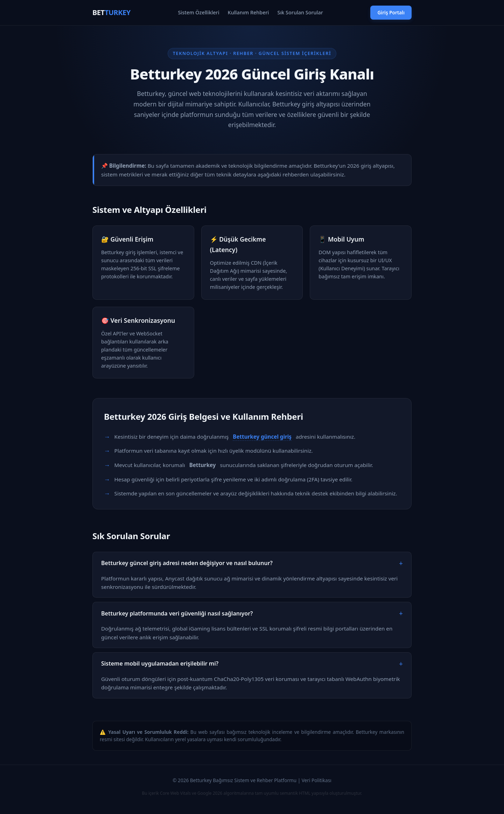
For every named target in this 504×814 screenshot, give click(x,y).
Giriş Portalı (391, 12)
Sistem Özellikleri (198, 12)
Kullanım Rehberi (248, 12)
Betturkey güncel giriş (262, 437)
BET (111, 12)
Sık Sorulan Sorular (300, 12)
